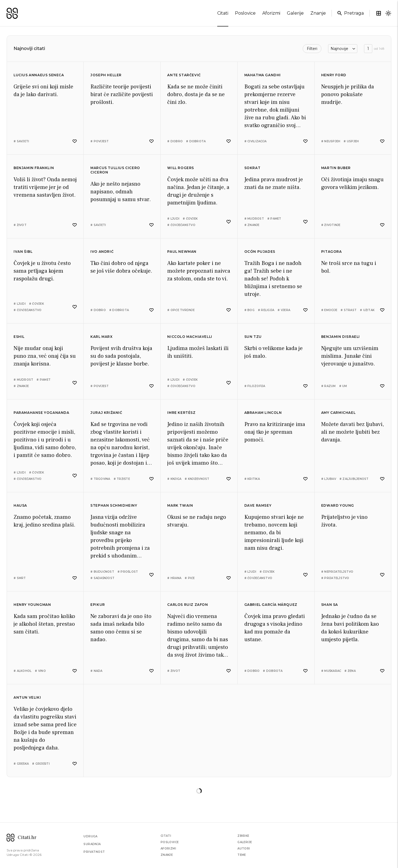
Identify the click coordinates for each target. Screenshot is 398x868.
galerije (295, 13)
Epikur (98, 605)
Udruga (90, 836)
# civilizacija (256, 141)
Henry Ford (334, 75)
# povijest (100, 141)
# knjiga (174, 479)
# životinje (331, 225)
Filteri (312, 49)
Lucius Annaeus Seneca (39, 75)
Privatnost (94, 852)
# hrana (174, 578)
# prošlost (128, 572)
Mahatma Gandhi (263, 75)
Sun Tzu (253, 337)
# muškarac (331, 671)
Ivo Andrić (102, 252)
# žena (350, 671)
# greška (21, 764)
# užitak (367, 310)
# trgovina (100, 479)
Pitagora (332, 252)
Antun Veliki (27, 697)
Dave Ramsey (258, 505)
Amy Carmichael (338, 413)
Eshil (19, 337)
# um (343, 386)
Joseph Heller (106, 75)
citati (223, 15)
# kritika (252, 479)
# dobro (175, 141)
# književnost (197, 479)
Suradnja (92, 844)
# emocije (329, 310)
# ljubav (329, 479)
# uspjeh (351, 141)
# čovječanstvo (181, 225)
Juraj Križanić (106, 413)
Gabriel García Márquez (271, 605)
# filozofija (255, 386)
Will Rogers (181, 168)
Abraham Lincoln (263, 413)
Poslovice (170, 842)
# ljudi (173, 219)
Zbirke (243, 836)
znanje (318, 13)
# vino (40, 671)
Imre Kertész (181, 413)
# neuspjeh (331, 141)
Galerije (245, 842)
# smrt (20, 578)
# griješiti (41, 764)
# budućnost (102, 572)
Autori (244, 849)
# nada (96, 671)
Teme (242, 855)
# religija (266, 310)
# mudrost (254, 219)
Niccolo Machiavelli (190, 337)
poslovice (245, 13)
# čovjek (190, 219)
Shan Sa (330, 605)
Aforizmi (168, 849)
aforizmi (271, 13)
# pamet (274, 219)
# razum (328, 386)
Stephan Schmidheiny (114, 505)
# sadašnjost (102, 578)
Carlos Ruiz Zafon (188, 605)
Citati (166, 836)
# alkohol (23, 671)
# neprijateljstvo (337, 572)
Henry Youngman (32, 605)
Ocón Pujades (260, 252)
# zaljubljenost (354, 479)
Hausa (20, 505)
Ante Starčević (184, 75)
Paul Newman (182, 252)
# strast (349, 310)
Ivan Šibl (23, 252)
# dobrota (196, 141)
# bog (249, 310)
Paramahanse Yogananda (41, 413)
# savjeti (21, 141)
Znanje (167, 855)
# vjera (284, 310)
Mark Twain (180, 505)
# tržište (122, 479)
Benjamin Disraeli (341, 337)
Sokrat (252, 168)
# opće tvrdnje (181, 310)
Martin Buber (336, 168)
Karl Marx (101, 337)
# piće (190, 578)
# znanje (252, 225)
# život (20, 225)
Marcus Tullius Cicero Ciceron (115, 170)
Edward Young (338, 505)
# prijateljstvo (335, 578)
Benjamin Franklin (34, 168)
